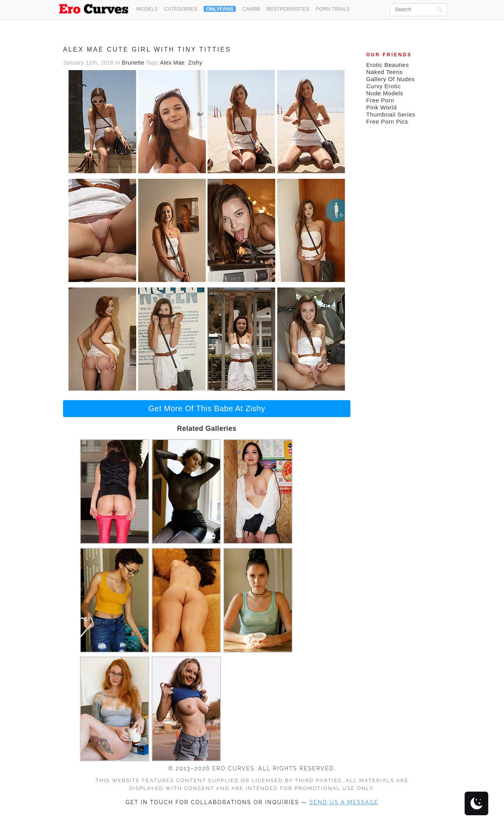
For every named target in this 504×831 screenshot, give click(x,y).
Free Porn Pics (387, 121)
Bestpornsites (288, 9)
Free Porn (380, 100)
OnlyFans (220, 9)
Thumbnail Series (391, 114)
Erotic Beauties (387, 65)
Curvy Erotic (384, 86)
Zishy (195, 63)
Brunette (133, 63)
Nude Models (385, 93)
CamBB (251, 9)
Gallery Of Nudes (390, 79)
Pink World (381, 107)
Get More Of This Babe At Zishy (207, 408)
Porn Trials (333, 9)
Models (147, 9)
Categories (181, 9)
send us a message (344, 802)
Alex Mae (172, 63)
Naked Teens (384, 72)
